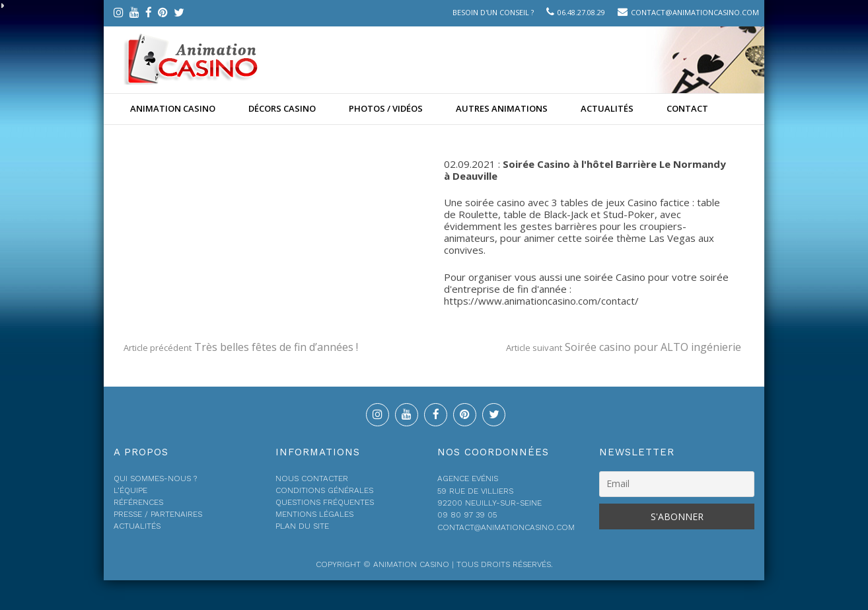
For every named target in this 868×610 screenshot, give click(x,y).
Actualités (607, 108)
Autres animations (502, 108)
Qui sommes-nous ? (155, 478)
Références (138, 502)
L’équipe (130, 490)
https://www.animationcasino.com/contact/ (541, 301)
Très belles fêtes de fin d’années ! (241, 347)
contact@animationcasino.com (695, 12)
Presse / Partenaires (158, 514)
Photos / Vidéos (386, 108)
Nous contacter (312, 478)
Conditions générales (324, 490)
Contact (687, 108)
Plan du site (302, 526)
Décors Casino (282, 108)
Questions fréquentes (325, 502)
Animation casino (173, 108)
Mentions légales (314, 514)
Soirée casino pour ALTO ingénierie (624, 347)
